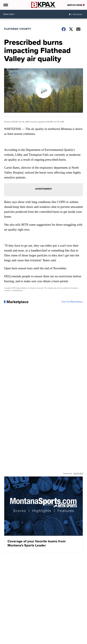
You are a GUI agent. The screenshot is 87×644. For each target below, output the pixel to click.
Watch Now (76, 5)
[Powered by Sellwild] (78, 474)
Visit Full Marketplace (72, 302)
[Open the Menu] (5, 5)
